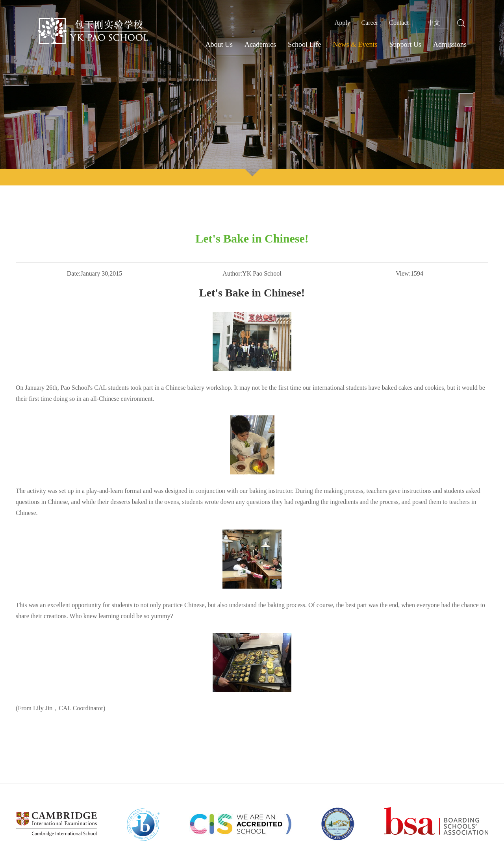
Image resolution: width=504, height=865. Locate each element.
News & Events (355, 44)
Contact (399, 23)
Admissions (450, 44)
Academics (260, 44)
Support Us (405, 44)
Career (370, 23)
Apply (343, 23)
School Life (304, 44)
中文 (434, 23)
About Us (219, 44)
